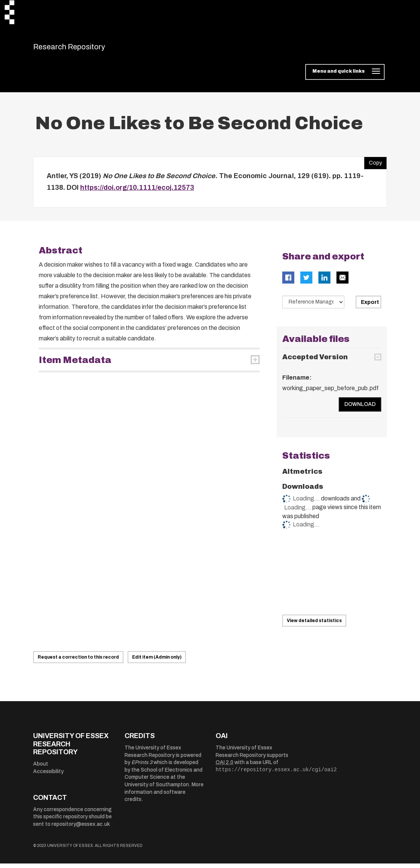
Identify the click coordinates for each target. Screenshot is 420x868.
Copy (373, 166)
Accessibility (48, 776)
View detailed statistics (314, 625)
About (41, 769)
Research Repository (86, 49)
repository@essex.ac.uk (81, 829)
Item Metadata (75, 365)
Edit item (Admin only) (157, 662)
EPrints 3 (142, 767)
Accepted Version (315, 362)
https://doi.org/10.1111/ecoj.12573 (137, 192)
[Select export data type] (313, 307)
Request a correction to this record (78, 662)
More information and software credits (164, 797)
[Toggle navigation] (345, 77)
